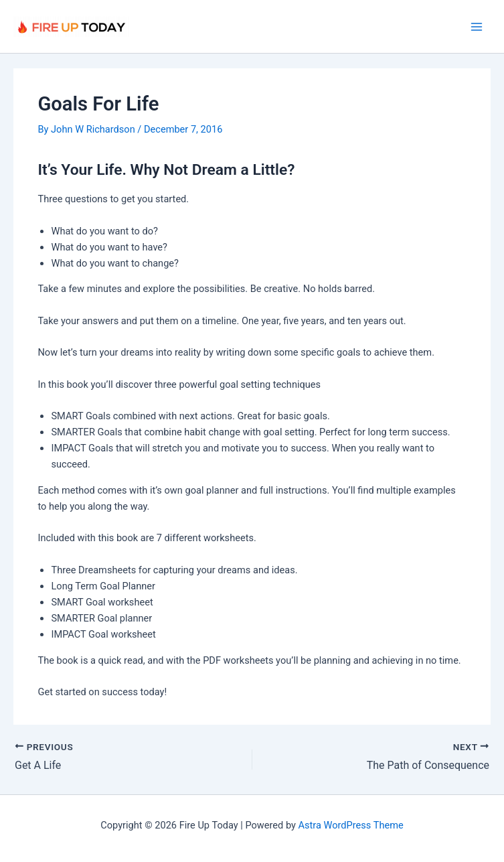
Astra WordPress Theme (351, 825)
